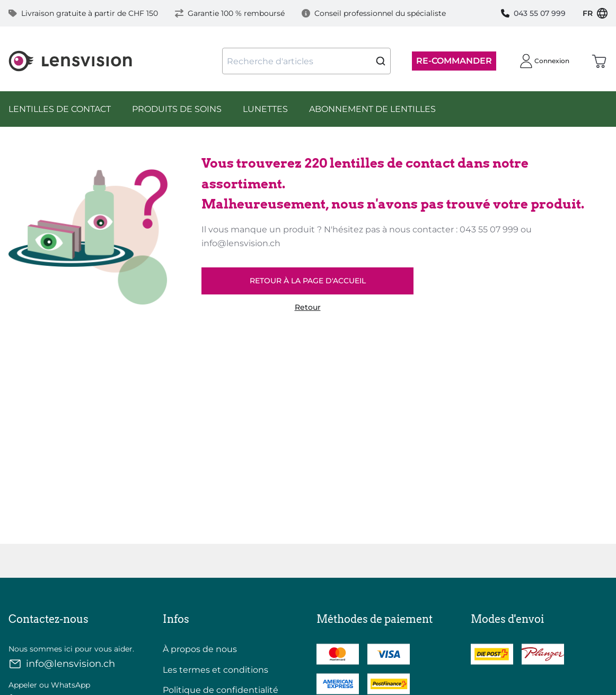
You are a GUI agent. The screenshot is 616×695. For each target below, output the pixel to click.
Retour (308, 307)
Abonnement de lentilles (372, 109)
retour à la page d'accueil (308, 281)
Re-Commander (454, 61)
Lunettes (265, 109)
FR (595, 13)
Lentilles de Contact (60, 109)
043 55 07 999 (533, 13)
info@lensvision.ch (62, 664)
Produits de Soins (177, 109)
